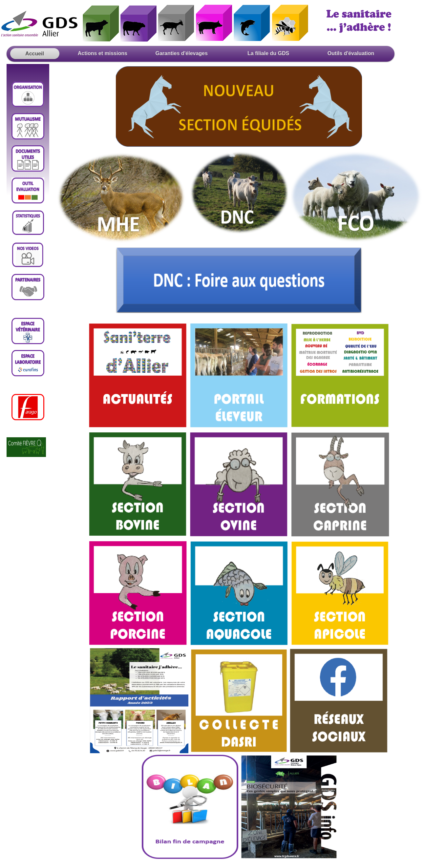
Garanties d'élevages (183, 53)
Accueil (35, 54)
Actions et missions (99, 53)
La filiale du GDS (268, 53)
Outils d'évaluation (350, 53)
